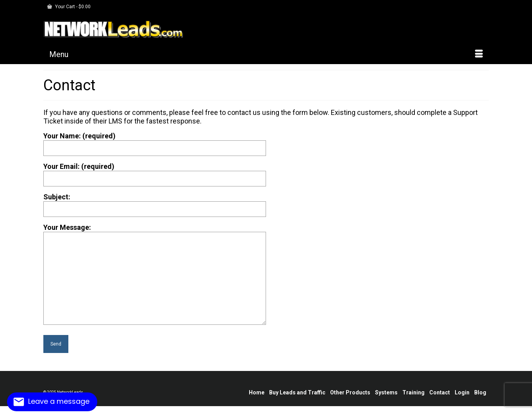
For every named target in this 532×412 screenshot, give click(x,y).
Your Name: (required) (155, 142)
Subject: (155, 203)
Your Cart (69, 7)
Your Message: (155, 232)
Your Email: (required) (155, 172)
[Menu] (266, 54)
